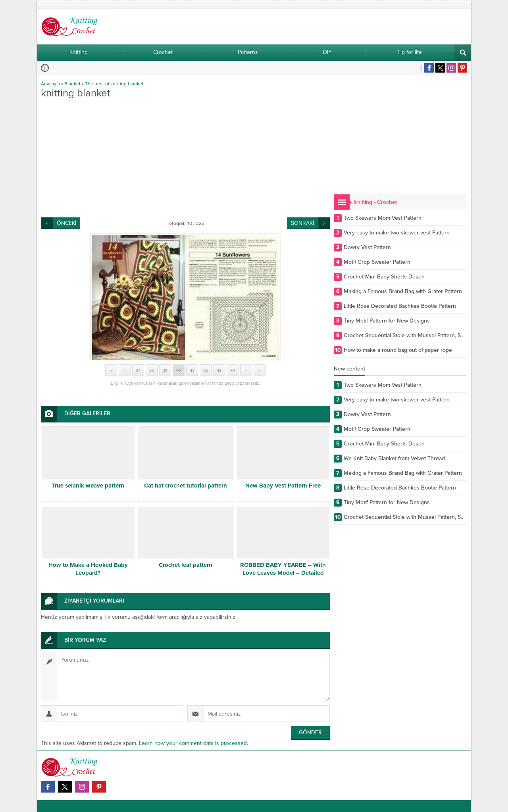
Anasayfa (50, 84)
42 (206, 370)
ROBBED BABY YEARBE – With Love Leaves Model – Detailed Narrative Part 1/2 (283, 573)
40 (179, 370)
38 (152, 370)
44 (233, 370)
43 (219, 370)
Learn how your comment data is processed (193, 743)
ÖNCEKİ (66, 223)
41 (192, 370)
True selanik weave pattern (88, 486)
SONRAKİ (302, 223)
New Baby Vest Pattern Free (283, 486)
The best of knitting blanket (114, 84)
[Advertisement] (185, 158)
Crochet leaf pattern (186, 565)
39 (165, 370)
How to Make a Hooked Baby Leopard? (88, 569)
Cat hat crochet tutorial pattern (186, 486)
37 (138, 370)
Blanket (72, 84)
